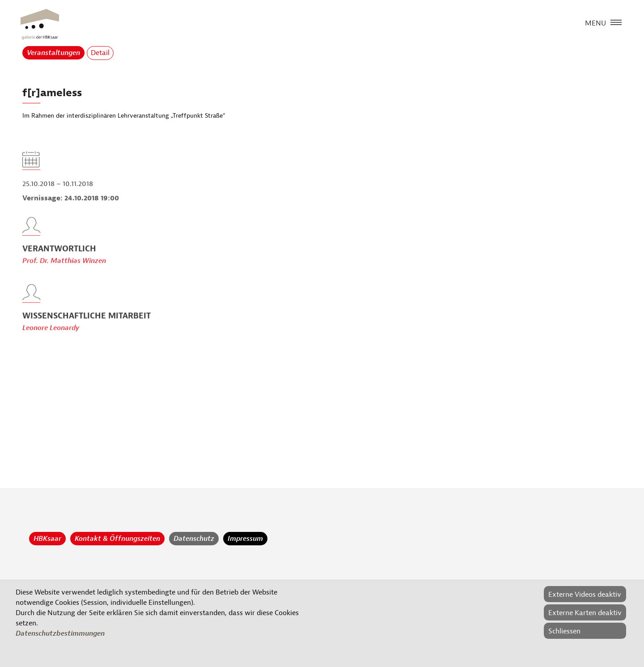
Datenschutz (194, 539)
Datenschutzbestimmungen (60, 633)
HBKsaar (47, 539)
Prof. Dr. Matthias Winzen (64, 271)
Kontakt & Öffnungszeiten (117, 539)
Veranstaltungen (53, 53)
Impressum (245, 539)
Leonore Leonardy (51, 338)
